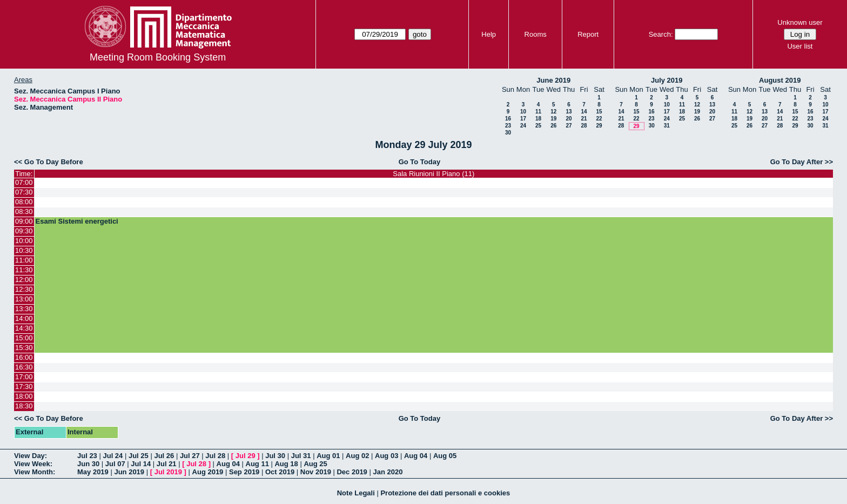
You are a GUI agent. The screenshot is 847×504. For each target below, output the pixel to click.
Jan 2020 (388, 472)
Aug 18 (286, 464)
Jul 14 (141, 464)
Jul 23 (87, 456)
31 (667, 126)
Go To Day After (797, 162)
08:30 (24, 211)
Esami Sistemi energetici (77, 221)
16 (508, 119)
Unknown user (800, 22)
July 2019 (667, 80)
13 (569, 112)
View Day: (31, 456)
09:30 (24, 231)
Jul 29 (246, 456)
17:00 (24, 377)
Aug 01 (328, 456)
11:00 (24, 260)
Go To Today (420, 162)
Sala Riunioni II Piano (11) (433, 174)
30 (508, 133)
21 (584, 119)
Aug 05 (445, 456)
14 (584, 112)
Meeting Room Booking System (158, 57)
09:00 (24, 221)
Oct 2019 (280, 472)
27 (569, 126)
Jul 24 (113, 456)
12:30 (24, 289)
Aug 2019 (208, 472)
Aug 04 (416, 456)
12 (553, 112)
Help (489, 34)
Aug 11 (257, 464)
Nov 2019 (316, 472)
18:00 (24, 396)
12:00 (24, 280)
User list (800, 46)
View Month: (35, 472)
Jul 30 (275, 456)
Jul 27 (190, 456)
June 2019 (553, 80)
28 (584, 126)
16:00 (24, 357)
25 (538, 126)
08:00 (24, 202)
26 (553, 126)
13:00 (24, 299)
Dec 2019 (352, 472)
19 (553, 119)
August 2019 (780, 80)
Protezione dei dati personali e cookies (445, 493)
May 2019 (93, 472)
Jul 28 (215, 456)
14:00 (24, 318)
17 (523, 119)
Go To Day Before (54, 162)
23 (508, 126)
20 (569, 119)
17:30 (24, 387)
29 (599, 126)
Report (588, 34)
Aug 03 (386, 456)
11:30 (24, 270)
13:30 (24, 309)
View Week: (33, 464)
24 (523, 126)
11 (538, 112)
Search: (661, 34)
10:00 (24, 241)
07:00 (24, 182)
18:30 (24, 406)
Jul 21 (167, 464)
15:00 (24, 338)
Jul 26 (164, 456)
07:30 (24, 192)
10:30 (24, 250)
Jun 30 (88, 464)
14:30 (24, 328)
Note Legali (356, 493)
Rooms (536, 34)
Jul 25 (139, 456)
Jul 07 (115, 464)
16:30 (24, 367)
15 (599, 112)
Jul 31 (301, 456)
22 (599, 119)
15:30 (24, 348)
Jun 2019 (129, 472)
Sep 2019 (244, 472)
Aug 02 (357, 456)
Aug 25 (315, 464)
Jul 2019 (168, 472)
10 (523, 112)
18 (538, 119)
